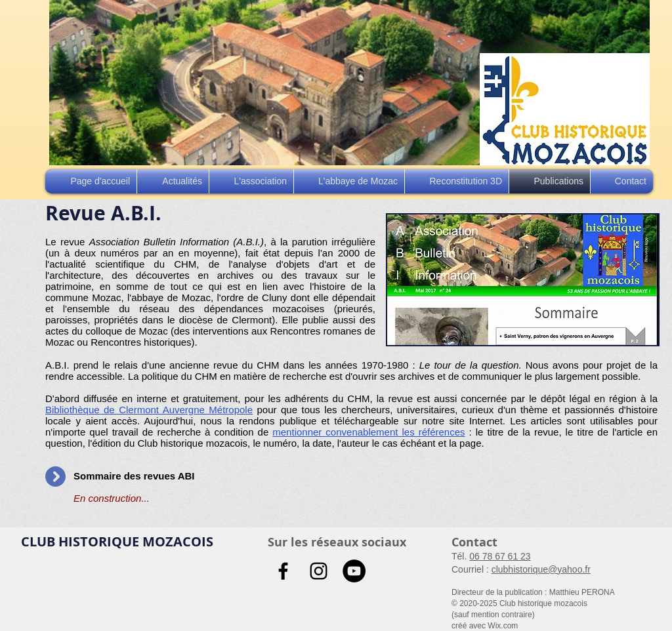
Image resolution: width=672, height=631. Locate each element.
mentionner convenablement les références (368, 432)
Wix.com (503, 626)
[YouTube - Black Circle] (354, 571)
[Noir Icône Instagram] (319, 571)
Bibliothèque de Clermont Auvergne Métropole (149, 410)
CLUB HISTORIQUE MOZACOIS (117, 541)
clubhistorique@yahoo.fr (541, 569)
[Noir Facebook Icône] (283, 571)
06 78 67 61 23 (500, 556)
